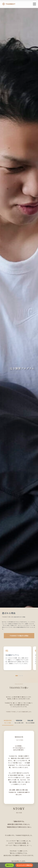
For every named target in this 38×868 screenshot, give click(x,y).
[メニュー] (34, 4)
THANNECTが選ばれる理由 (19, 636)
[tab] (8, 722)
